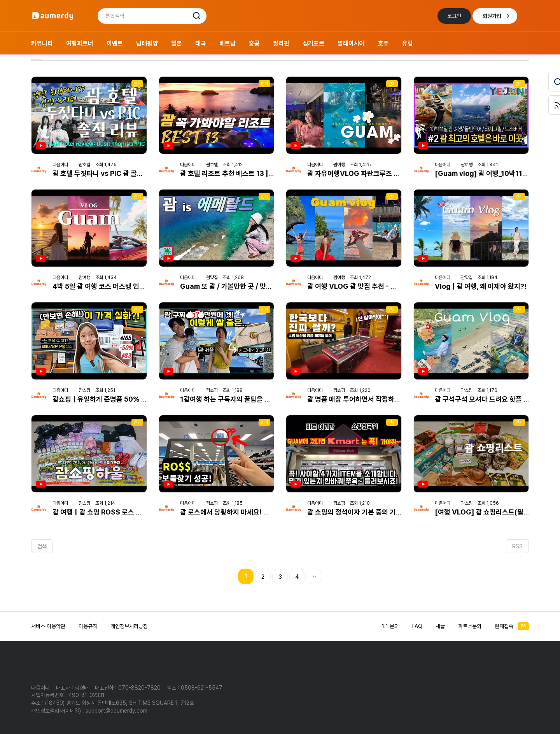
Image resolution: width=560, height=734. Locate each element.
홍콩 (254, 43)
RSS (517, 546)
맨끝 (314, 576)
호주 (383, 43)
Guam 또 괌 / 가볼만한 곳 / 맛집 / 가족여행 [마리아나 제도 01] (269, 286)
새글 (440, 626)
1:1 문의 (390, 626)
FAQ (417, 626)
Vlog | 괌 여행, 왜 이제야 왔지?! (481, 286)
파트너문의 (470, 626)
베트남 (227, 43)
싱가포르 (313, 43)
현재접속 (512, 626)
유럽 (408, 43)
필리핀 (281, 43)
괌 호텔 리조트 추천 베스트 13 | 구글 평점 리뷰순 (248, 173)
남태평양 (147, 43)
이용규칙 (88, 626)
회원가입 (492, 16)
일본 (177, 43)
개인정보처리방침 (129, 626)
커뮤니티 (42, 43)
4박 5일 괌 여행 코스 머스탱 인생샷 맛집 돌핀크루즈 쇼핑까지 (139, 286)
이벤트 (115, 43)
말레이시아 (351, 43)
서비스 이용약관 (48, 626)
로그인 (454, 16)
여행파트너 (80, 43)
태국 (201, 43)
